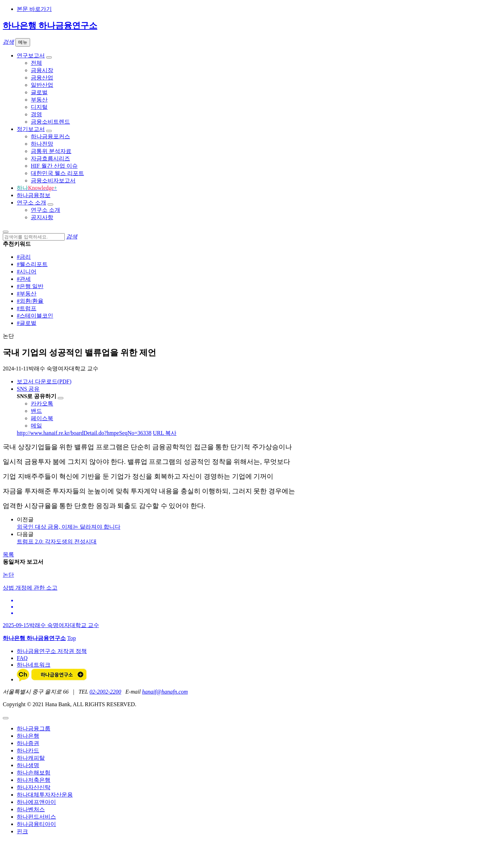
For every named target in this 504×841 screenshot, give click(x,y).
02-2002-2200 (106, 692)
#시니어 (27, 272)
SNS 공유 (28, 389)
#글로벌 (27, 323)
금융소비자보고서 (53, 180)
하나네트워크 (34, 665)
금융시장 (42, 70)
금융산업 (42, 78)
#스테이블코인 (35, 316)
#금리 (24, 257)
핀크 (22, 831)
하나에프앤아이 (36, 802)
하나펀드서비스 (36, 817)
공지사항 (42, 217)
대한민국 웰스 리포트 (57, 173)
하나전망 (42, 144)
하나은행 (28, 736)
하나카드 (28, 750)
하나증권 (28, 743)
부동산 (39, 100)
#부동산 (27, 294)
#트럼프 (27, 308)
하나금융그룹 (34, 728)
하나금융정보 (34, 195)
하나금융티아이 (36, 824)
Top (72, 638)
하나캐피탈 (31, 758)
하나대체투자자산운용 (45, 795)
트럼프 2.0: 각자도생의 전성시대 (57, 541)
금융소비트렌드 (50, 122)
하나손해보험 (34, 773)
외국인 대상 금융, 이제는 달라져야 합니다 (69, 527)
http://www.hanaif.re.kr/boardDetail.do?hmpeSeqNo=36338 (84, 433)
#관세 (24, 279)
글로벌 (39, 92)
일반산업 (42, 85)
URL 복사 (165, 433)
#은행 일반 (30, 286)
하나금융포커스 (50, 136)
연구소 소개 (31, 203)
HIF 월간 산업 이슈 (54, 166)
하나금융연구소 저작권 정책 (52, 651)
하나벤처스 (31, 809)
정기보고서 (31, 129)
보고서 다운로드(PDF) (44, 381)
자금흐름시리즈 (50, 158)
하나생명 (28, 765)
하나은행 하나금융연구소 (50, 26)
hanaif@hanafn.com (165, 692)
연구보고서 (31, 55)
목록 (8, 554)
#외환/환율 (30, 301)
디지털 (39, 107)
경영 (36, 114)
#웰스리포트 (32, 264)
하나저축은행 (34, 780)
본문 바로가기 (34, 9)
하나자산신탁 (34, 787)
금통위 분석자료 (51, 151)
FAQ (22, 658)
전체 (36, 63)
